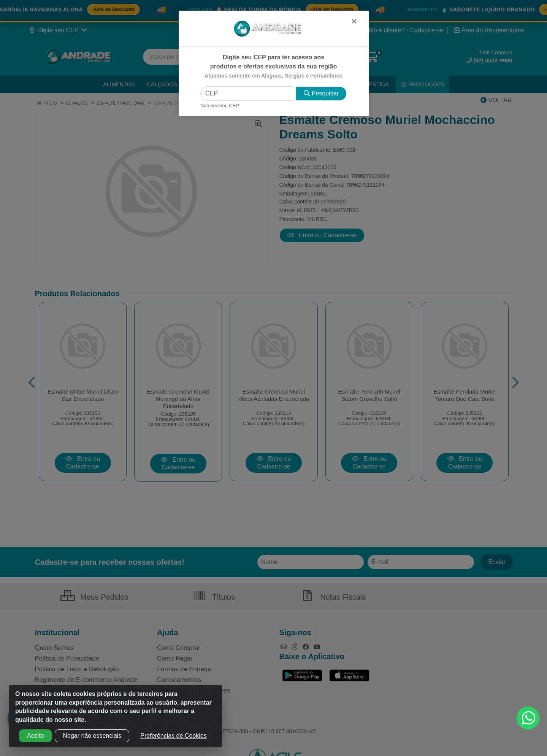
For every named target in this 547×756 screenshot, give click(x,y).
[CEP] (247, 94)
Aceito (35, 736)
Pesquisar (321, 93)
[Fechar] (354, 21)
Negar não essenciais (92, 736)
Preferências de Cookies (173, 736)
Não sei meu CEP (220, 106)
